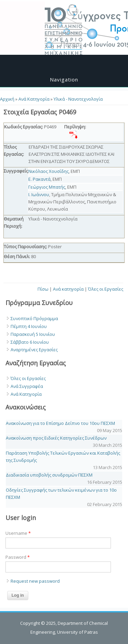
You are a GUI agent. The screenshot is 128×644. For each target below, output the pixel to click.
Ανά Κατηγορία (34, 99)
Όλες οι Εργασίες (106, 289)
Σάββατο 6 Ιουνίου (30, 342)
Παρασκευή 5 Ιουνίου (33, 334)
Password (18, 557)
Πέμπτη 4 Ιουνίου (29, 326)
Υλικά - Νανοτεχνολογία (78, 99)
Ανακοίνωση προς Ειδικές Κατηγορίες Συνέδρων (56, 438)
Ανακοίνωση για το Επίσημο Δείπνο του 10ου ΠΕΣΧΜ (60, 423)
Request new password (35, 581)
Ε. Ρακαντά (39, 179)
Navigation (64, 79)
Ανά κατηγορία (68, 289)
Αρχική (7, 99)
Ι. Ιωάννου (39, 194)
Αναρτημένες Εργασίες (34, 350)
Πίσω (43, 289)
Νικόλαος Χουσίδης (48, 171)
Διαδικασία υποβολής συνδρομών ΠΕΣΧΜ (49, 475)
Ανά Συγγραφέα (27, 386)
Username (18, 533)
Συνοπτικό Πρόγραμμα (34, 318)
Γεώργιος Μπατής (47, 187)
